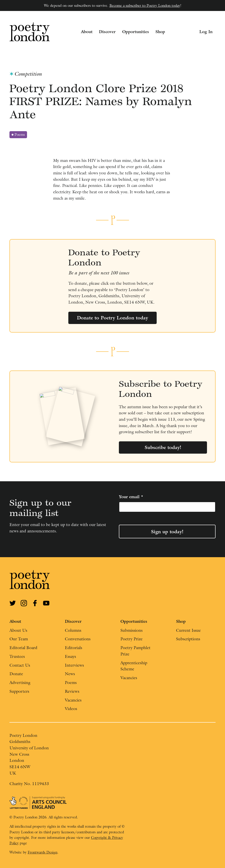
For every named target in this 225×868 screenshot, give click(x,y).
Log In (206, 32)
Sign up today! (167, 532)
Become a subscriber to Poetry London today (145, 5)
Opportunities (136, 32)
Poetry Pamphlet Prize (135, 651)
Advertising (20, 682)
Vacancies (73, 700)
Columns (73, 630)
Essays (70, 656)
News (70, 674)
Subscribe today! (163, 447)
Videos (71, 709)
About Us (18, 630)
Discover (107, 32)
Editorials (73, 648)
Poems (19, 135)
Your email (131, 497)
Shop (160, 32)
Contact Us (20, 665)
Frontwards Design (43, 852)
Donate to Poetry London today (112, 318)
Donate (16, 674)
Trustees (17, 656)
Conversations (78, 639)
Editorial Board (23, 648)
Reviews (72, 691)
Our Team (19, 639)
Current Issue (188, 630)
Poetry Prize (132, 639)
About (87, 32)
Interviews (74, 665)
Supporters (19, 691)
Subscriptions (188, 639)
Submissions (132, 630)
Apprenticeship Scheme (134, 666)
